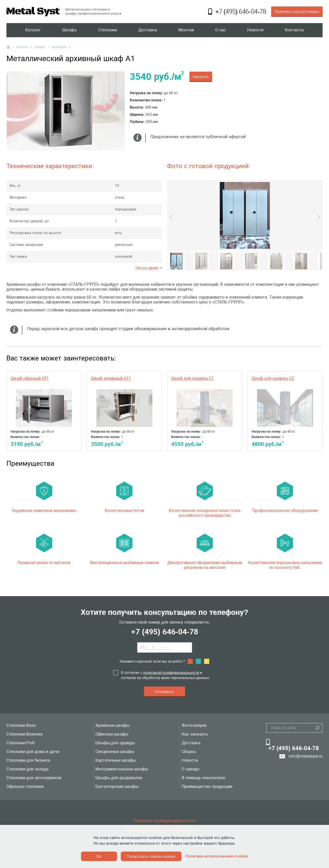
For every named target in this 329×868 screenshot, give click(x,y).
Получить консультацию (297, 12)
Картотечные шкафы (116, 760)
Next (318, 217)
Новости (255, 30)
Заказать (201, 77)
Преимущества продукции (207, 786)
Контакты (294, 30)
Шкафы (70, 30)
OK (99, 856)
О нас (220, 30)
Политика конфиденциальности (164, 821)
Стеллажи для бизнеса (28, 760)
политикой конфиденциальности (171, 673)
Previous (172, 217)
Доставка (148, 30)
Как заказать (195, 734)
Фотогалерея (194, 725)
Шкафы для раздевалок (119, 778)
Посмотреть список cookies (151, 856)
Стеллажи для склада (28, 769)
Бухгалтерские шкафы (117, 786)
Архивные (59, 47)
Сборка (189, 752)
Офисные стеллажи (25, 786)
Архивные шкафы (112, 725)
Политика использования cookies (217, 856)
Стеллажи (108, 30)
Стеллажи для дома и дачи (33, 752)
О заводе (190, 769)
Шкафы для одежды (115, 743)
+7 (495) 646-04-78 (164, 632)
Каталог (33, 30)
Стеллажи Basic (21, 725)
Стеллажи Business (25, 734)
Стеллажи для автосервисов (34, 778)
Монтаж (186, 30)
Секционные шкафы (115, 752)
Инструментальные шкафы (122, 769)
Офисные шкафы (112, 734)
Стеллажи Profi (21, 743)
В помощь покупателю (204, 778)
